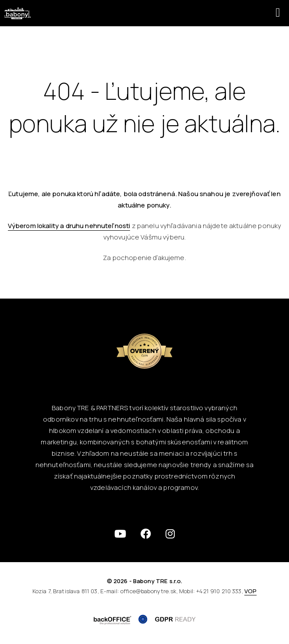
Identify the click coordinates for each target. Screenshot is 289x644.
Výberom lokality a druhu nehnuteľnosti (69, 226)
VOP (250, 591)
